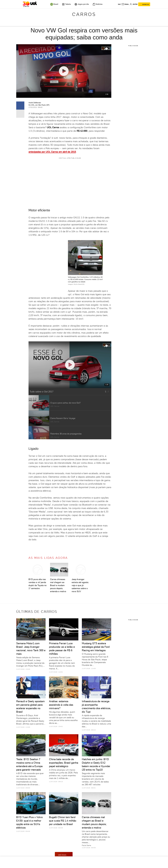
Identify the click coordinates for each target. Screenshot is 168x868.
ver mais (64, 855)
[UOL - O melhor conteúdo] (30, 4)
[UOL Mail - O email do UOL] (125, 4)
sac (119, 4)
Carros (84, 14)
